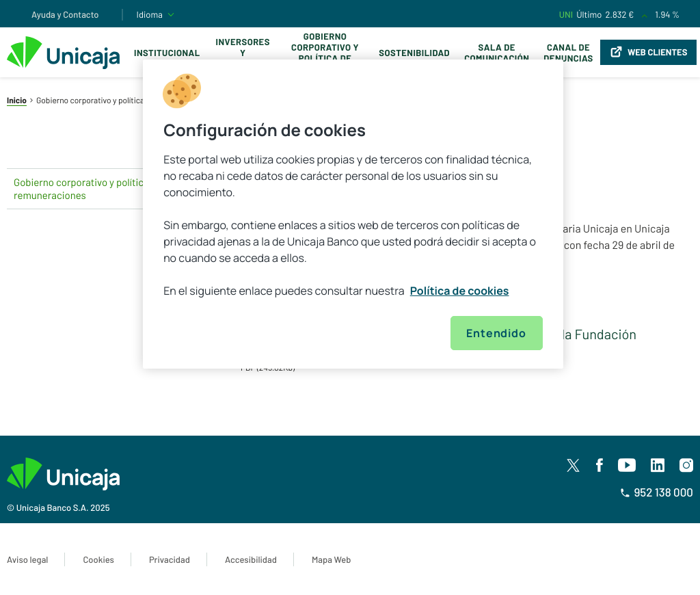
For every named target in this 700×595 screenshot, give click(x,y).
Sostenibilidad (414, 53)
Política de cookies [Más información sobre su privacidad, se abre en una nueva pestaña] (460, 291)
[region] (353, 214)
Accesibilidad (251, 559)
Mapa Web (331, 559)
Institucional (167, 53)
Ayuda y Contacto (65, 14)
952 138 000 (657, 492)
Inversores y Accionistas (243, 53)
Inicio (17, 101)
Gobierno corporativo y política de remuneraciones (325, 53)
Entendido (496, 333)
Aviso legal (27, 559)
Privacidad (170, 559)
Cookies (98, 559)
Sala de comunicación (497, 53)
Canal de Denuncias (568, 53)
